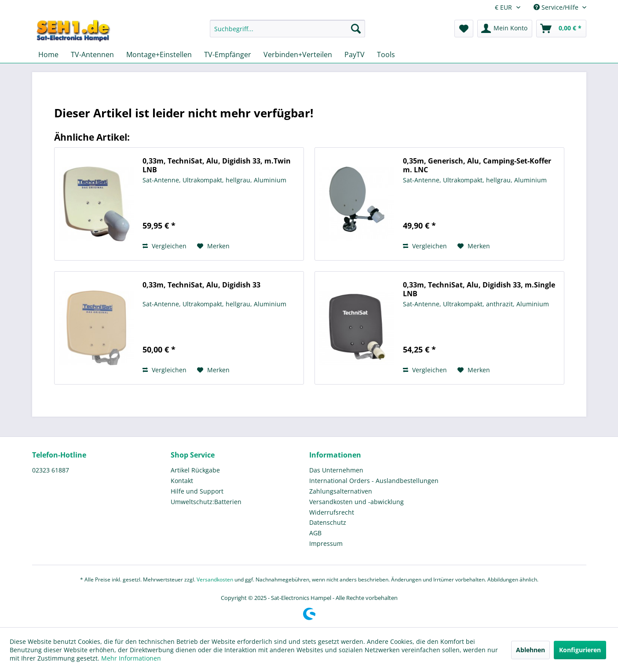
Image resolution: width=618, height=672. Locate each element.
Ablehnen (530, 650)
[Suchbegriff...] (287, 29)
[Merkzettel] (464, 29)
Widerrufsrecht (332, 512)
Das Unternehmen (336, 470)
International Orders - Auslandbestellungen (374, 481)
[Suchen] (356, 29)
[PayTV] (355, 54)
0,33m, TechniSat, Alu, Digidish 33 (201, 285)
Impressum (326, 543)
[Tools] (386, 54)
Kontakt (182, 481)
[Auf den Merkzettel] (213, 246)
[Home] (48, 54)
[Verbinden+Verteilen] (298, 54)
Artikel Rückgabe (195, 470)
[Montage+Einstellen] (159, 54)
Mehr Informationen (131, 658)
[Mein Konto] (505, 29)
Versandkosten (215, 579)
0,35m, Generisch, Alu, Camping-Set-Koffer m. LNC (477, 165)
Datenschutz (328, 522)
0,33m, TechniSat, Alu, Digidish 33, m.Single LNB (479, 289)
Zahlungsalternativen (341, 491)
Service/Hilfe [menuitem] (557, 7)
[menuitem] (287, 33)
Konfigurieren (580, 650)
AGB (315, 533)
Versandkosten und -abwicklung (357, 502)
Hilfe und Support (197, 491)
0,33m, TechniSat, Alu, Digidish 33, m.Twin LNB (217, 165)
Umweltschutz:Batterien (206, 502)
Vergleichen (165, 246)
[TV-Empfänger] (228, 54)
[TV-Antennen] (92, 54)
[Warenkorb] (561, 29)
